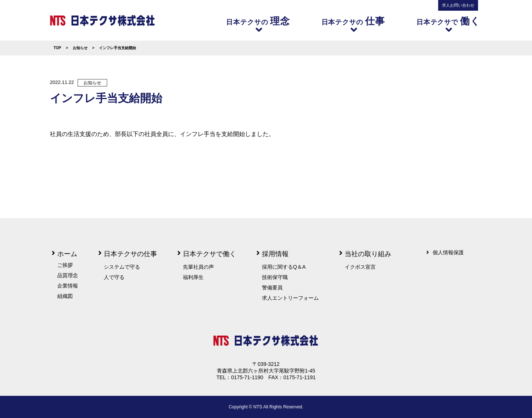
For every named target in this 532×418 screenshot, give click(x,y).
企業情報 (68, 286)
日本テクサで (449, 24)
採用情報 (275, 254)
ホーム (67, 254)
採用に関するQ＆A (284, 267)
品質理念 (68, 275)
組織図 (65, 296)
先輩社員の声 (198, 267)
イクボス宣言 (360, 267)
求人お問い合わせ (458, 5)
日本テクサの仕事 (130, 254)
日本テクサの (259, 24)
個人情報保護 (448, 252)
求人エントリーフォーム (290, 298)
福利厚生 (193, 277)
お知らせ (92, 83)
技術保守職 (275, 277)
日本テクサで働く (209, 254)
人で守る (114, 277)
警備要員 (272, 288)
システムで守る (122, 267)
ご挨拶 (65, 265)
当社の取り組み (368, 254)
